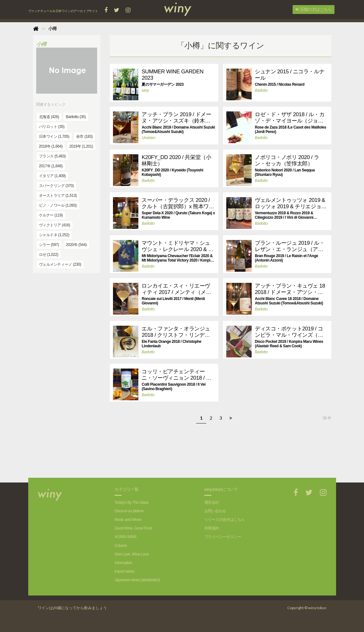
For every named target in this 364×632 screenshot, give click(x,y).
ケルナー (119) (51, 215)
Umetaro (148, 138)
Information (123, 563)
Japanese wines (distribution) (137, 580)
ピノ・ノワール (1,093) (58, 205)
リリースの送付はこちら (225, 520)
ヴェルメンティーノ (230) (60, 264)
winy (145, 90)
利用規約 (212, 528)
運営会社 (212, 502)
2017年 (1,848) (51, 166)
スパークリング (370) (56, 186)
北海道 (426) (49, 117)
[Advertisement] (221, 456)
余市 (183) (84, 136)
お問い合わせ (215, 511)
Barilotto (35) (76, 117)
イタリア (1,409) (52, 176)
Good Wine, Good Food (133, 528)
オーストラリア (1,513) (58, 196)
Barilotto (261, 90)
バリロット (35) (52, 127)
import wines (124, 571)
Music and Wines (128, 520)
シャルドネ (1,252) (54, 235)
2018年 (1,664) (51, 146)
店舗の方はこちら (314, 9)
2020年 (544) (76, 245)
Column (121, 546)
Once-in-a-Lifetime (129, 511)
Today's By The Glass (132, 502)
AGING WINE (126, 537)
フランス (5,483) (52, 156)
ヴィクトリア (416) (55, 225)
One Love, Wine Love (132, 554)
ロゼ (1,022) (49, 255)
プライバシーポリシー (223, 537)
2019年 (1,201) (81, 146)
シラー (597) (49, 245)
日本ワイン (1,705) (54, 136)
